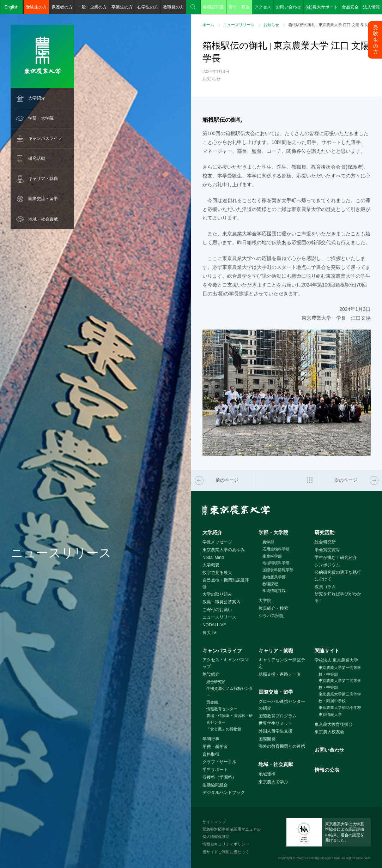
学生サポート (215, 770)
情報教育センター (222, 709)
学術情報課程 (274, 591)
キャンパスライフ (45, 138)
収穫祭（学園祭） (219, 777)
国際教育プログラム (278, 716)
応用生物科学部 (276, 549)
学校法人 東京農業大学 (336, 660)
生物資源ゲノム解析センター (230, 692)
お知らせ (271, 25)
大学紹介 (37, 98)
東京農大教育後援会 (334, 724)
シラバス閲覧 (271, 616)
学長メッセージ (217, 542)
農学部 (268, 542)
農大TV (209, 633)
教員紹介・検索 (273, 608)
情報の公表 (327, 770)
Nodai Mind (213, 557)
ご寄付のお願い (217, 610)
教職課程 (270, 584)
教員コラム (325, 587)
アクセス (263, 7)
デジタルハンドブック (224, 792)
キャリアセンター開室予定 (282, 663)
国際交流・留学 (43, 199)
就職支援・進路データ (280, 674)
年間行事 (211, 739)
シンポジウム (327, 565)
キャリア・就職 (43, 179)
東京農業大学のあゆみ (224, 550)
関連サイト (327, 651)
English (11, 7)
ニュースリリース (239, 25)
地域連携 (267, 774)
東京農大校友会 (329, 732)
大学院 (265, 601)
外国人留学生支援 (275, 731)
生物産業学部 (274, 577)
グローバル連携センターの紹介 (282, 705)
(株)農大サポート (322, 7)
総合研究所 (325, 542)
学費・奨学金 (215, 747)
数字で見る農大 (217, 573)
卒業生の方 (122, 7)
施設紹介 (211, 674)
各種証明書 (213, 7)
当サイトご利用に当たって (226, 852)
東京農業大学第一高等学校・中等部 (340, 671)
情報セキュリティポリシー (226, 844)
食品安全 (350, 7)
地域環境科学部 (276, 563)
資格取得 (211, 754)
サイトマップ (214, 822)
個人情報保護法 (216, 837)
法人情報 (371, 7)
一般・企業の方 (92, 7)
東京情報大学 (330, 715)
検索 (193, 7)
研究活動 (37, 158)
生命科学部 (272, 556)
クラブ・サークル (219, 762)
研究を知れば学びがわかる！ (338, 597)
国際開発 (267, 739)
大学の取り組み (217, 594)
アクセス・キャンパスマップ (226, 663)
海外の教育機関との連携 (282, 746)
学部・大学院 (41, 118)
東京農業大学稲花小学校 (340, 707)
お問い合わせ (289, 7)
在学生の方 (148, 7)
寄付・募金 (239, 7)
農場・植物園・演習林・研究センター (230, 719)
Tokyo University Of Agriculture (318, 858)
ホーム (208, 25)
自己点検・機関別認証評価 (226, 583)
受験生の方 (36, 7)
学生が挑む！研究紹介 (336, 557)
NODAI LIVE (214, 625)
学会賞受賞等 (327, 550)
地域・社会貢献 (43, 219)
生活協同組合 (215, 785)
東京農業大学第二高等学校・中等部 (340, 684)
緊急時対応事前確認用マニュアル (232, 829)
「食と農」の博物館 (224, 729)
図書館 (212, 702)
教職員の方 (174, 7)
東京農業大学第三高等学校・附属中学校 (340, 697)
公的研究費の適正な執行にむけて (338, 576)
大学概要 (211, 565)
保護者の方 (62, 7)
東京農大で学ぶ (273, 782)
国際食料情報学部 (278, 570)
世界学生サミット (275, 723)
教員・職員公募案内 (222, 602)
